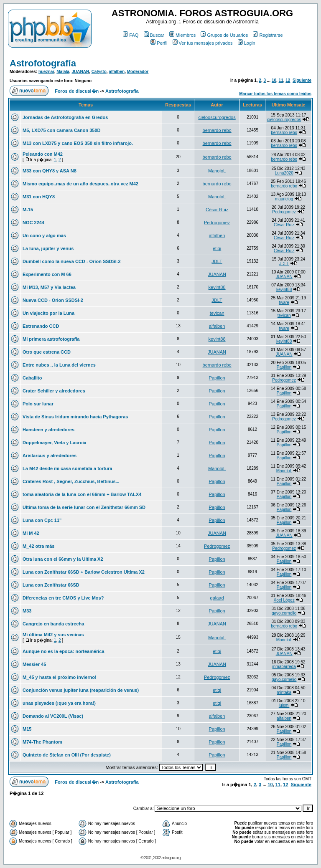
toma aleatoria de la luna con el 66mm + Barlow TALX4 (82, 494)
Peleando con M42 (43, 154)
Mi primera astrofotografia (51, 339)
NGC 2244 (33, 223)
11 (281, 80)
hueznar (46, 72)
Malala (63, 72)
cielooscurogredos (217, 117)
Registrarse (268, 35)
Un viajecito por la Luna (48, 313)
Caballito (32, 378)
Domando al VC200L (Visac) (53, 716)
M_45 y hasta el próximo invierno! (60, 677)
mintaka (284, 692)
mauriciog (284, 199)
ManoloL (217, 171)
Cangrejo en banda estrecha (53, 624)
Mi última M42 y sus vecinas (53, 635)
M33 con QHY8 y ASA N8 (50, 171)
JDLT (217, 261)
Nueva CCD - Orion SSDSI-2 (53, 300)
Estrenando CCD (41, 326)
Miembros (182, 35)
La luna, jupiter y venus (48, 248)
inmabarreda (284, 667)
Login (247, 43)
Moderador (138, 72)
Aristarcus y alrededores (50, 456)
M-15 (28, 210)
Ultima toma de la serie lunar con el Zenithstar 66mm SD (84, 507)
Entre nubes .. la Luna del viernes (59, 365)
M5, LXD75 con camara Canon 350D (61, 130)
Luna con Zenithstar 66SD (51, 585)
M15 (27, 729)
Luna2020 (284, 173)
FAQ (131, 35)
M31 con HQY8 (39, 197)
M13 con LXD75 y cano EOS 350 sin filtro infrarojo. (78, 143)
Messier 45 (34, 664)
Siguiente (302, 80)
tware (284, 302)
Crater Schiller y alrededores (54, 391)
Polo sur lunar (38, 404)
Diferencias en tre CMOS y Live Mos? (63, 598)
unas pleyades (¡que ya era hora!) (59, 703)
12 (288, 80)
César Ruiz (217, 210)
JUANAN (80, 72)
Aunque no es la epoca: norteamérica (64, 651)
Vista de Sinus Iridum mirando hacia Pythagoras (75, 417)
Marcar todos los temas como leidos (275, 94)
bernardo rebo (217, 130)
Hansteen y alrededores (48, 430)
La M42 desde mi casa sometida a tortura (68, 468)
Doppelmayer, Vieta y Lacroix (55, 443)
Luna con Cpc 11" (42, 520)
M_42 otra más (38, 546)
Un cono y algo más (44, 235)
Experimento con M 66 (47, 274)
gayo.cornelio (284, 613)
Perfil (159, 43)
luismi (284, 705)
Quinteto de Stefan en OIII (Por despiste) (67, 755)
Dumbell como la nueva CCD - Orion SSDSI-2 (72, 261)
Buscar (154, 35)
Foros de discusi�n (77, 91)
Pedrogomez (284, 212)
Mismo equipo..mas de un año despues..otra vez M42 (80, 184)
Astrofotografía (43, 63)
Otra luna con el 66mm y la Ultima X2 (63, 559)
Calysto (99, 72)
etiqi (217, 248)
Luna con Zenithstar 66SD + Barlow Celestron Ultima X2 (84, 572)
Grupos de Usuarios (224, 35)
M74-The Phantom (42, 742)
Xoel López (284, 600)
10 (274, 80)
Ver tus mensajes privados (203, 43)
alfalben (117, 72)
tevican (217, 313)
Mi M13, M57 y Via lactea (49, 287)
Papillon (284, 367)
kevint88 (217, 287)
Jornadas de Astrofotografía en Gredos (65, 117)
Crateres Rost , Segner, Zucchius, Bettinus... (71, 481)
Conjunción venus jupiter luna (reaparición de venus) (81, 690)
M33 (27, 611)
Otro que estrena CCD (47, 352)
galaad (217, 598)
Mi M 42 (31, 533)
